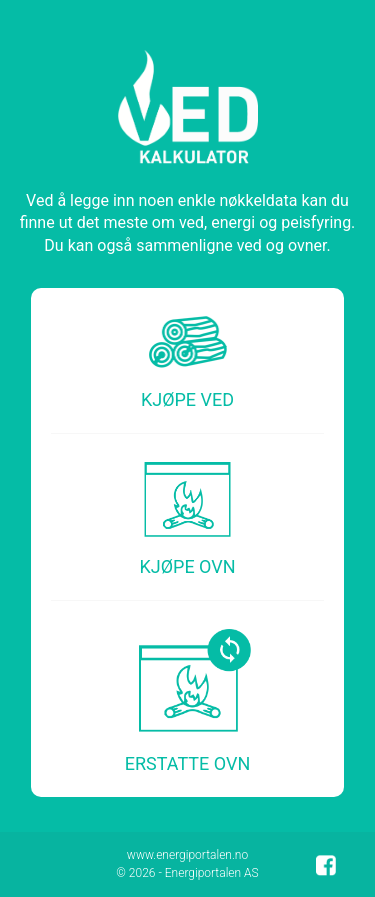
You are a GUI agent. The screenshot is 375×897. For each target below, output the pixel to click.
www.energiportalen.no (187, 855)
